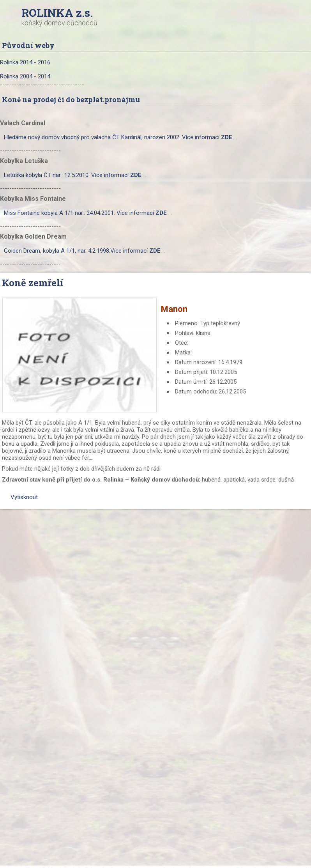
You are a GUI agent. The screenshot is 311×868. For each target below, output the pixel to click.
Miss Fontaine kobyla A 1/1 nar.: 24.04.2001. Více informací (85, 213)
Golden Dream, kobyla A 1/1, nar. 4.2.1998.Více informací (82, 251)
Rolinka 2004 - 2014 (25, 76)
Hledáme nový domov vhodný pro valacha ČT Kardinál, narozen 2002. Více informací (118, 137)
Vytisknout (20, 497)
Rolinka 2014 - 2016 (25, 62)
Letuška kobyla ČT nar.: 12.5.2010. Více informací (73, 175)
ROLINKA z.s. (57, 13)
